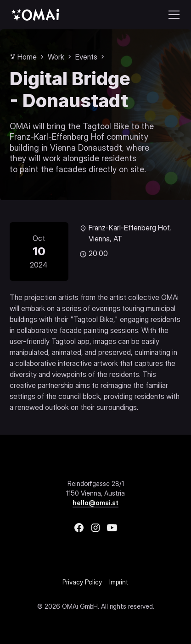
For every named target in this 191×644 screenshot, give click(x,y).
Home (27, 57)
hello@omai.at (95, 503)
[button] (172, 15)
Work (56, 57)
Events (86, 57)
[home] (35, 14)
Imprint (119, 582)
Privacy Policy (82, 582)
